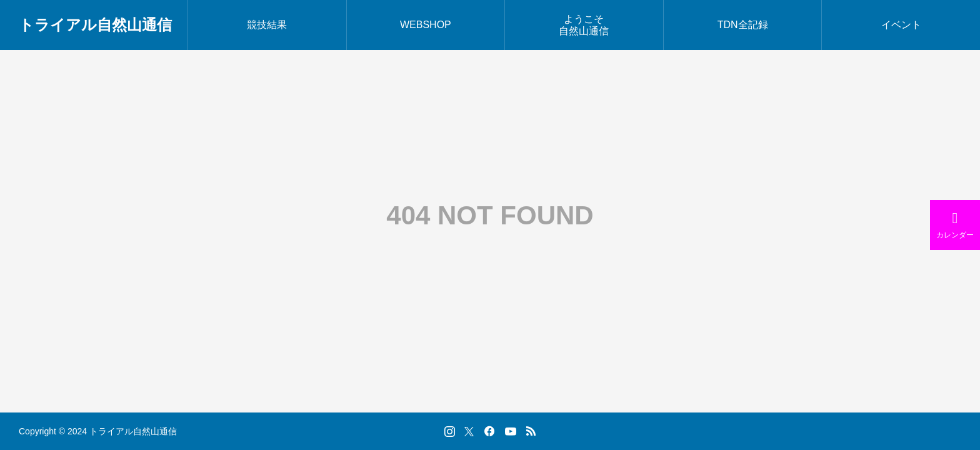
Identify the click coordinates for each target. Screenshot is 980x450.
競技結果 (267, 25)
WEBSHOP (426, 25)
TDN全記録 (743, 25)
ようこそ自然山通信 (584, 25)
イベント (901, 25)
